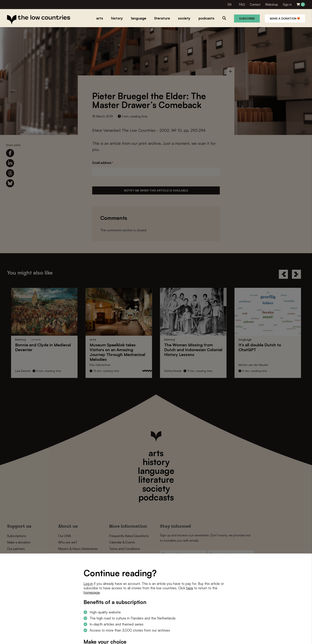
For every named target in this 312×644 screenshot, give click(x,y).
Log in (88, 584)
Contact (255, 5)
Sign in (287, 5)
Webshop (272, 5)
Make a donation (285, 18)
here (190, 588)
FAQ (242, 5)
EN (230, 5)
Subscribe (247, 18)
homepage (92, 592)
